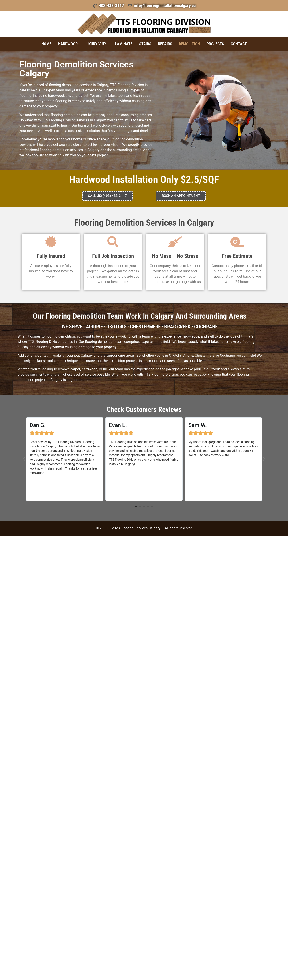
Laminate (124, 44)
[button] (24, 459)
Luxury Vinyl (96, 44)
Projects (215, 44)
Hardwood (68, 44)
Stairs (145, 44)
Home (46, 44)
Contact (239, 44)
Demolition (189, 44)
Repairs (165, 44)
